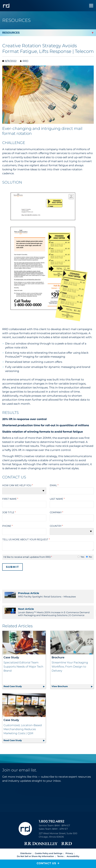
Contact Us (46, 863)
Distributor (26, 845)
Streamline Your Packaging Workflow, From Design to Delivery (70, 667)
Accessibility (73, 848)
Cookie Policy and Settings (49, 845)
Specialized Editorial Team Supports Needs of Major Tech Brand (23, 667)
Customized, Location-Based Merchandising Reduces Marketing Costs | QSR (23, 721)
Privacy (69, 845)
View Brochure (73, 677)
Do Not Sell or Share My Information (35, 848)
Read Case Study (25, 677)
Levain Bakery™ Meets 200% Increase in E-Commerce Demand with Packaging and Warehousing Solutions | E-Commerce (48, 612)
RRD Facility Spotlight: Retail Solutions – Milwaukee (48, 595)
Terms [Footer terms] (60, 848)
